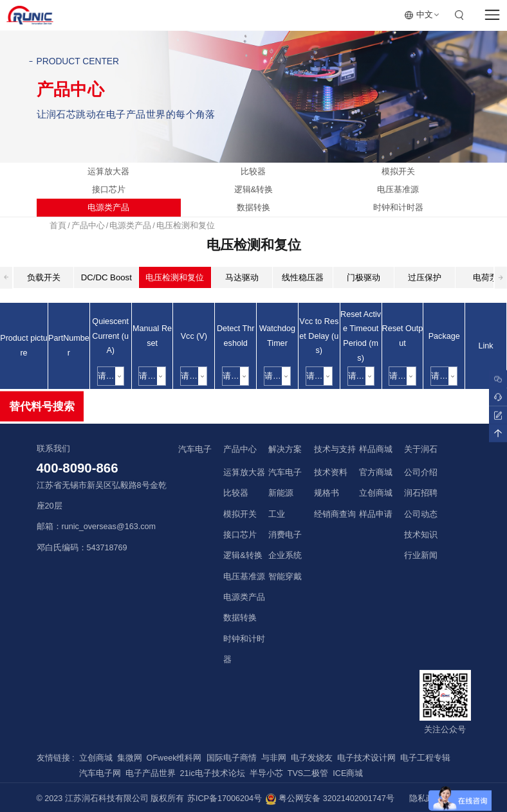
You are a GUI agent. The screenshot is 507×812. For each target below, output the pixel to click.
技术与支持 (335, 449)
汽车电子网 (100, 773)
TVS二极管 (308, 773)
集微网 (130, 758)
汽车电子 (195, 449)
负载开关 (44, 277)
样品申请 (376, 514)
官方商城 (376, 473)
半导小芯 (266, 773)
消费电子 (285, 535)
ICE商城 (348, 773)
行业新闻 (421, 555)
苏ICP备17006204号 (225, 798)
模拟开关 (398, 171)
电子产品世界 (151, 773)
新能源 (281, 493)
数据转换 (253, 207)
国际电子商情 (232, 758)
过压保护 (425, 277)
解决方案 (285, 449)
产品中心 (88, 226)
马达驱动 (242, 277)
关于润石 (421, 449)
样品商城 (376, 449)
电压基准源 (398, 189)
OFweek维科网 (174, 758)
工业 (277, 514)
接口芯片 (109, 189)
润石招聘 (421, 493)
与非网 (274, 758)
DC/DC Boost (106, 277)
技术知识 (421, 535)
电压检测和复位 (186, 226)
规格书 (327, 493)
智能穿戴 (285, 577)
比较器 (253, 171)
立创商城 (376, 493)
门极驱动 (364, 277)
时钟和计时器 (398, 207)
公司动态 (421, 514)
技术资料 (331, 473)
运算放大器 (108, 171)
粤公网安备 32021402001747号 (330, 799)
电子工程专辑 (425, 758)
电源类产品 (108, 207)
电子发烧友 (312, 758)
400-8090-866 (78, 468)
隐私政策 (426, 798)
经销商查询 (335, 514)
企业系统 (285, 555)
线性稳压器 (303, 277)
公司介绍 (421, 473)
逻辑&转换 (254, 189)
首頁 (58, 226)
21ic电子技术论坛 (213, 773)
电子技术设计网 (366, 758)
